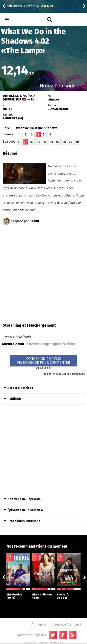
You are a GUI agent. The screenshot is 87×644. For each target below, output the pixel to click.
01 (19, 142)
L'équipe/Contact (67, 624)
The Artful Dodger (69, 594)
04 (38, 142)
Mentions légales (32, 635)
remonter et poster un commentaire (65, 374)
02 (25, 142)
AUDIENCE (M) (13, 118)
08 (64, 142)
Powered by (17, 337)
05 (45, 142)
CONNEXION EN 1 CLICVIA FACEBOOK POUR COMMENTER (43, 361)
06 (51, 142)
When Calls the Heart (43, 594)
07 (58, 142)
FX (33, 100)
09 (71, 142)
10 (77, 142)
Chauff (34, 221)
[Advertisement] (43, 273)
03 (32, 142)
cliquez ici (45, 368)
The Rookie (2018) (18, 594)
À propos (39, 624)
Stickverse (15, 6)
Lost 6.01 (46, 6)
